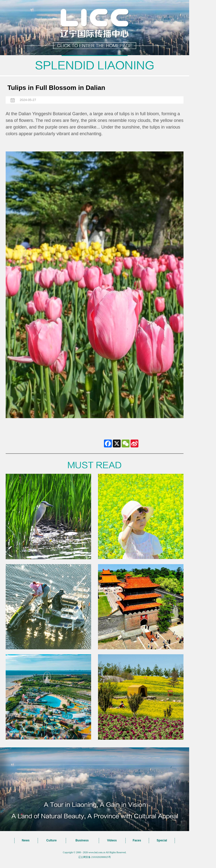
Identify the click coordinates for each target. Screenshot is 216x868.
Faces (137, 840)
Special (162, 840)
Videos (112, 840)
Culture (51, 840)
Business (82, 840)
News (26, 840)
